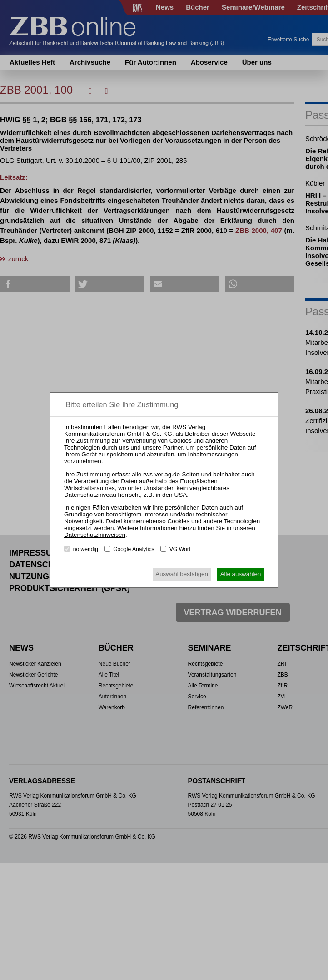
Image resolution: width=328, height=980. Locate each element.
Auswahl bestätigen (182, 574)
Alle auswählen (241, 574)
